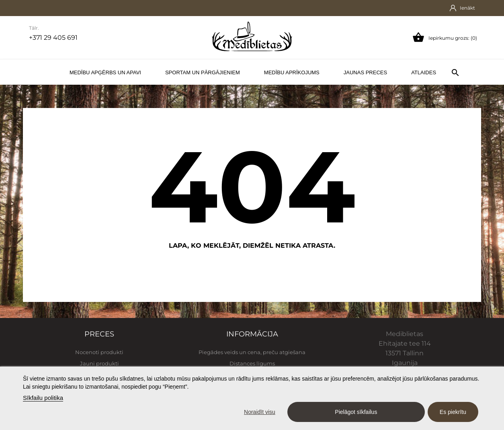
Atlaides (424, 72)
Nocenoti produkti (99, 352)
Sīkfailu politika (43, 398)
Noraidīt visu (260, 412)
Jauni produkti (99, 363)
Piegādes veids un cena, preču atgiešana (252, 352)
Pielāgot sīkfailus (356, 412)
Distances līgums (252, 363)
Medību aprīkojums (292, 72)
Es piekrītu (453, 412)
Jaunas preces (365, 72)
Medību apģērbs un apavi (105, 72)
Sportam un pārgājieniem (203, 72)
